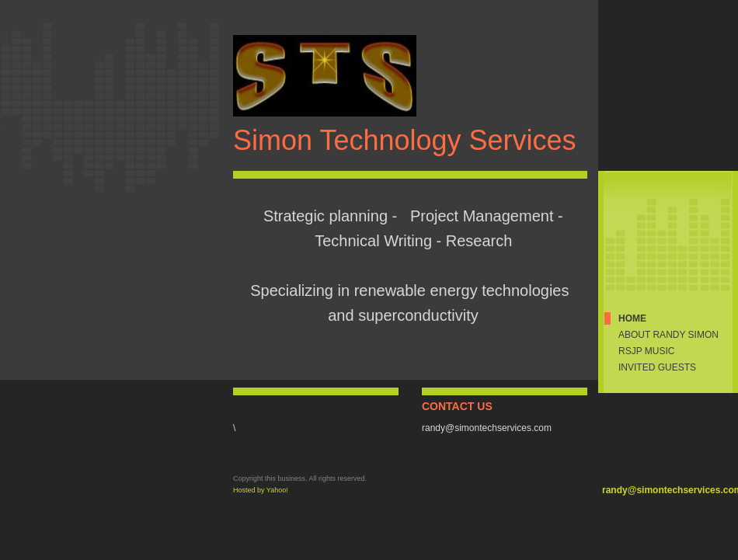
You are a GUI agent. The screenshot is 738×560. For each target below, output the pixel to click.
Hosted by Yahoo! (261, 490)
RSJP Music (646, 351)
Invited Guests (657, 367)
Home (632, 318)
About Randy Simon (668, 335)
